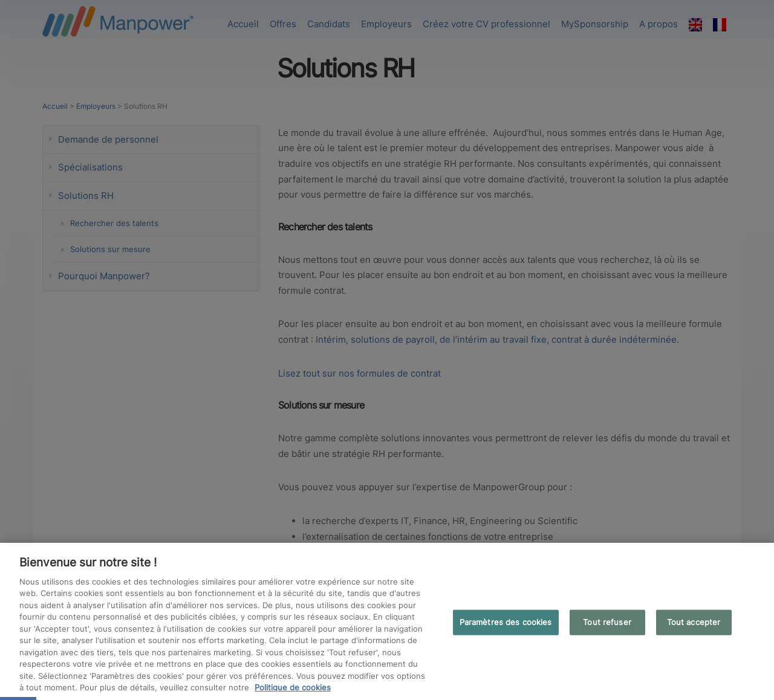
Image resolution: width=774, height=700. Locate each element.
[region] (387, 621)
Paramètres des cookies (506, 622)
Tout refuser (607, 622)
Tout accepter (694, 622)
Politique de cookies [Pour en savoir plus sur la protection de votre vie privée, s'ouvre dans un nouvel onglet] (293, 687)
